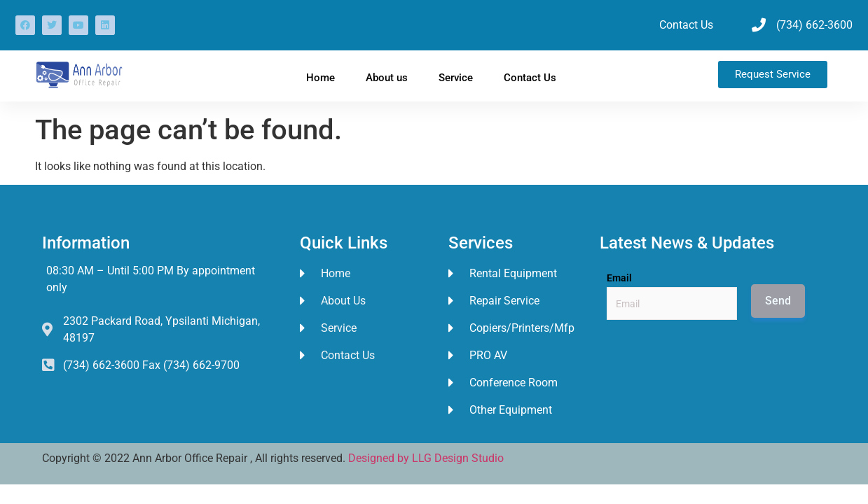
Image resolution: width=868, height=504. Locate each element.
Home (321, 78)
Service (456, 78)
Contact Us (530, 78)
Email (619, 278)
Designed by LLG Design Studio (426, 458)
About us (387, 78)
